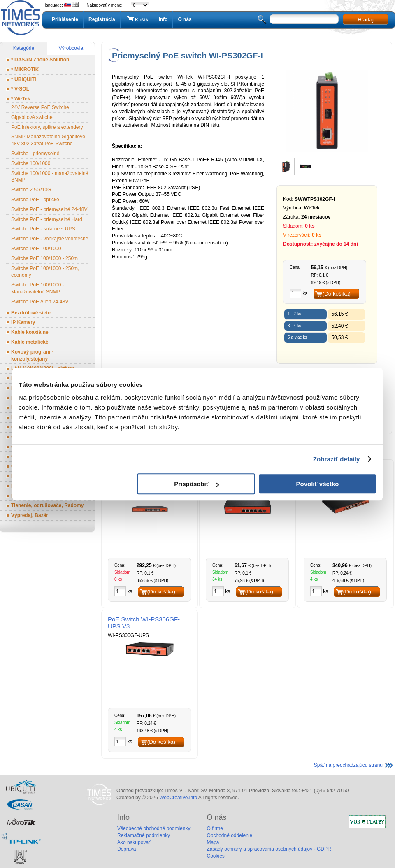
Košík (137, 19)
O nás (185, 19)
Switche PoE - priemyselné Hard (47, 219)
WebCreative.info (178, 798)
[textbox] (304, 19)
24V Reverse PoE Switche (40, 107)
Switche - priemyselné (35, 154)
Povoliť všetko (318, 484)
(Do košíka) (337, 294)
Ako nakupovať (134, 842)
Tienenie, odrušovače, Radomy (48, 505)
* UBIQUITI (24, 79)
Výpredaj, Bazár (30, 515)
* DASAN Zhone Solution (40, 60)
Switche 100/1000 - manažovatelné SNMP (50, 177)
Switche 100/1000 (31, 163)
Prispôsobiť (196, 484)
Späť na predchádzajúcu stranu (348, 765)
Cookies (215, 856)
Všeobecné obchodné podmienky (154, 828)
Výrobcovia (71, 48)
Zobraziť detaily (337, 459)
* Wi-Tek (21, 99)
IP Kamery (23, 322)
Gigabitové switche (32, 117)
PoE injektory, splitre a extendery (47, 127)
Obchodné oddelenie (229, 835)
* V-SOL (20, 89)
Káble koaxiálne (30, 332)
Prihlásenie (65, 19)
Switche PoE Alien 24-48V (40, 302)
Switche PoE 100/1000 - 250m (44, 258)
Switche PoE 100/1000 (36, 249)
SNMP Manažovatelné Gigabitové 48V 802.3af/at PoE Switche (48, 140)
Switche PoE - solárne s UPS (43, 229)
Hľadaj (366, 20)
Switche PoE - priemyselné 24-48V (49, 209)
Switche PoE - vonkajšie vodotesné (50, 239)
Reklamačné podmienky (144, 835)
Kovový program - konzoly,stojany (32, 355)
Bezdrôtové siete (31, 313)
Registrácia (102, 19)
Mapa (213, 842)
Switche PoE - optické (35, 200)
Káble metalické (30, 342)
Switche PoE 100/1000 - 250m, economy (45, 272)
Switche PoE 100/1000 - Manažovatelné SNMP (38, 288)
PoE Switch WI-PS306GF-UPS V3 (144, 623)
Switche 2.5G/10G (31, 190)
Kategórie (24, 48)
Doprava (127, 849)
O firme (215, 828)
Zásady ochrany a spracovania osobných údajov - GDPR (269, 849)
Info (163, 19)
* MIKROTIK (25, 70)
